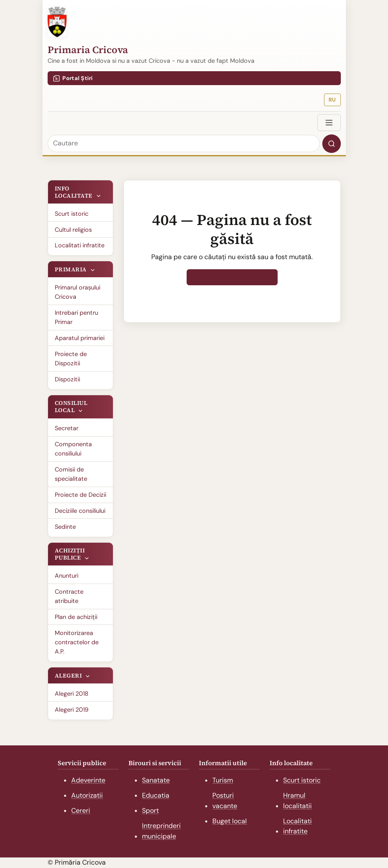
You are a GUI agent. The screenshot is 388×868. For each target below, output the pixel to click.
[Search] (332, 144)
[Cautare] (184, 143)
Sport (150, 810)
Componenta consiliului (73, 449)
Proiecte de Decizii (80, 495)
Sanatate (156, 780)
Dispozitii (67, 379)
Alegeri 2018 (72, 694)
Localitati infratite (80, 245)
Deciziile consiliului (80, 511)
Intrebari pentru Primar (76, 317)
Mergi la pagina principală (232, 277)
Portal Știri (73, 78)
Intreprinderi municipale (161, 831)
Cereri (81, 810)
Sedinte (65, 527)
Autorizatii (87, 795)
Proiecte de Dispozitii (71, 359)
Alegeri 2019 (72, 710)
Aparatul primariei (80, 338)
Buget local (230, 821)
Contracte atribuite (69, 596)
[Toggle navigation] (329, 123)
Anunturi (67, 576)
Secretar (67, 428)
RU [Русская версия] (332, 100)
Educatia (156, 795)
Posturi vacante (225, 801)
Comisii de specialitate (71, 474)
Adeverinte (88, 780)
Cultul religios (73, 230)
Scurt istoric (72, 214)
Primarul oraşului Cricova (78, 292)
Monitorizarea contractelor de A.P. (77, 642)
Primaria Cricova (88, 50)
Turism (223, 780)
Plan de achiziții (76, 617)
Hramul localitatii (297, 801)
